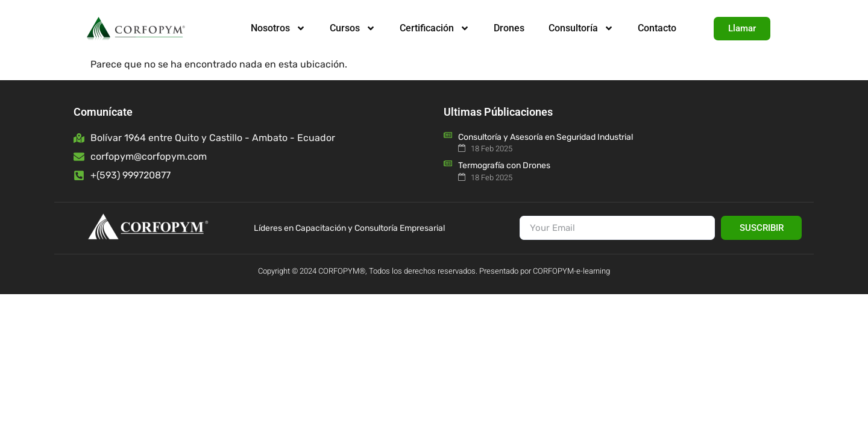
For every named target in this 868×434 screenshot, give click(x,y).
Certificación (435, 28)
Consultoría (581, 28)
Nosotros (278, 28)
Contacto (657, 28)
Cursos (353, 28)
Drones (509, 28)
